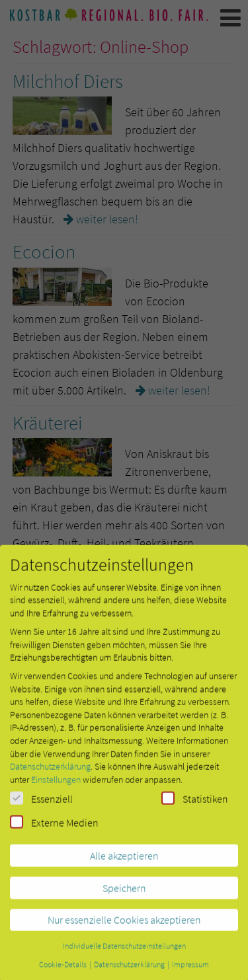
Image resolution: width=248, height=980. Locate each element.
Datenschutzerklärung (50, 775)
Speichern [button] (124, 897)
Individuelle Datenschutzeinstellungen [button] (124, 955)
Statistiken (195, 808)
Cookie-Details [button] (63, 973)
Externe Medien (54, 832)
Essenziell (41, 808)
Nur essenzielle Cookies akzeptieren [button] (124, 928)
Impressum (190, 973)
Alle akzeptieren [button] (124, 864)
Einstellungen (56, 788)
